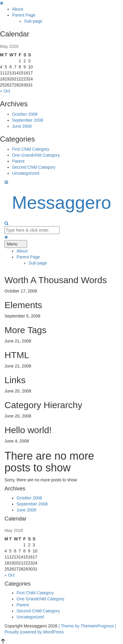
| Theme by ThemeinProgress (86, 626)
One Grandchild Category (36, 155)
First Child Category (31, 149)
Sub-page (33, 21)
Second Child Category (34, 167)
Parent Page (24, 15)
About (18, 9)
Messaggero (61, 203)
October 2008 (25, 114)
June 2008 (22, 126)
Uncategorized (26, 173)
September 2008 (28, 120)
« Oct (5, 91)
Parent (18, 161)
